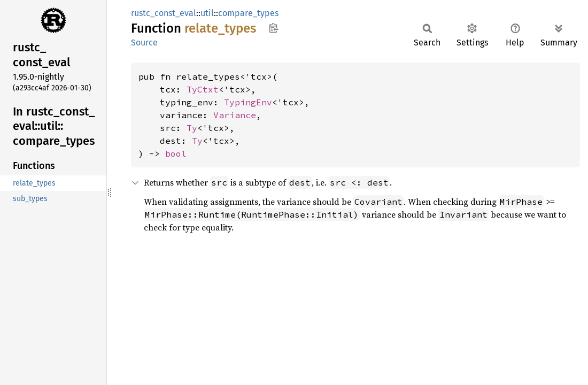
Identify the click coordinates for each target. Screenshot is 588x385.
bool (176, 153)
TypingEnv (248, 102)
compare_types (248, 13)
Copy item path (273, 28)
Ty (192, 128)
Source (144, 43)
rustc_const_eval (164, 13)
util (207, 13)
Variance (235, 115)
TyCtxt (203, 89)
